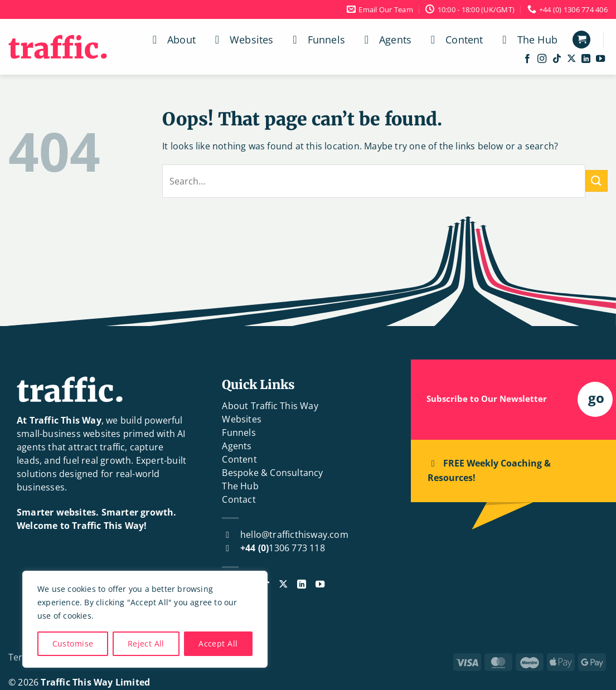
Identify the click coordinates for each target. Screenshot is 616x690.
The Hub (528, 40)
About (172, 40)
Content (454, 40)
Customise (73, 643)
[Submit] (596, 181)
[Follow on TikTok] (557, 59)
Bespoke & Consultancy (272, 473)
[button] (581, 40)
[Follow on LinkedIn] (586, 59)
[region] (145, 619)
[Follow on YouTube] (600, 59)
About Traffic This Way (270, 406)
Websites (242, 40)
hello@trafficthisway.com (294, 534)
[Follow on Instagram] (542, 59)
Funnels (317, 40)
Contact (239, 499)
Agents (385, 40)
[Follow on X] (571, 59)
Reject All (146, 643)
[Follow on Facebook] (527, 59)
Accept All (218, 643)
